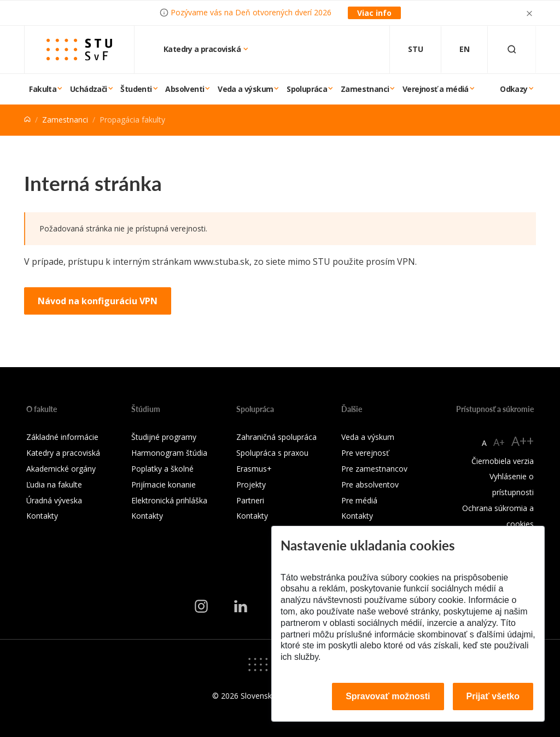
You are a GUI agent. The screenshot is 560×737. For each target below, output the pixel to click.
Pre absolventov (370, 484)
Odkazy (514, 89)
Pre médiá (359, 500)
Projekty (251, 484)
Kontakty (42, 516)
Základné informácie (62, 437)
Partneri (250, 500)
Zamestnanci (365, 89)
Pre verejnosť (365, 453)
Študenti (136, 89)
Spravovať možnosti (388, 696)
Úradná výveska (54, 500)
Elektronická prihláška (169, 500)
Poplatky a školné (162, 469)
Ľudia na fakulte (54, 484)
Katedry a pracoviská (203, 49)
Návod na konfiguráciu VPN (98, 301)
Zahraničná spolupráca (276, 437)
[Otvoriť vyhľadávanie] (512, 50)
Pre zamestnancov (374, 469)
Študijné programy (164, 437)
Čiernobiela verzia (503, 461)
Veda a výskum (245, 89)
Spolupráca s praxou (272, 453)
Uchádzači (89, 89)
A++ (523, 441)
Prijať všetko (493, 696)
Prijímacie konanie (164, 484)
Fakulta (43, 89)
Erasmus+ (254, 469)
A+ (499, 442)
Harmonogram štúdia (169, 453)
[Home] (27, 120)
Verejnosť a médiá (436, 89)
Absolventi (185, 89)
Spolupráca (307, 89)
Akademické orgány (61, 469)
